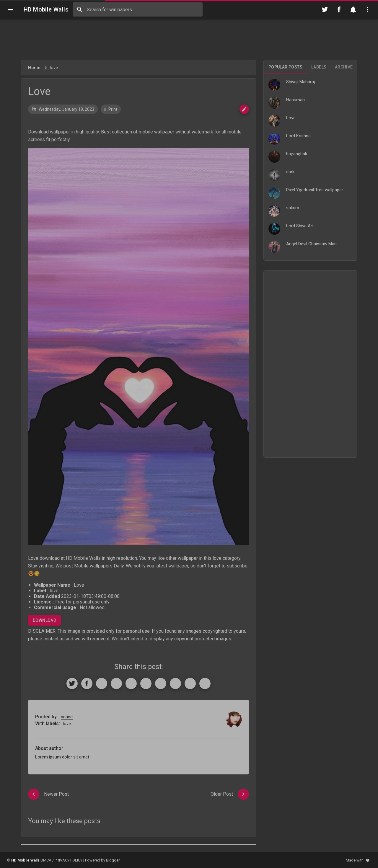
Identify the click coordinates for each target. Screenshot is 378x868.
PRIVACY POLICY (69, 860)
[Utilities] (367, 9)
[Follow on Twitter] (325, 9)
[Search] (80, 9)
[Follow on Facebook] (339, 9)
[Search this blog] (138, 9)
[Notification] (353, 9)
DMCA (46, 860)
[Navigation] (11, 9)
